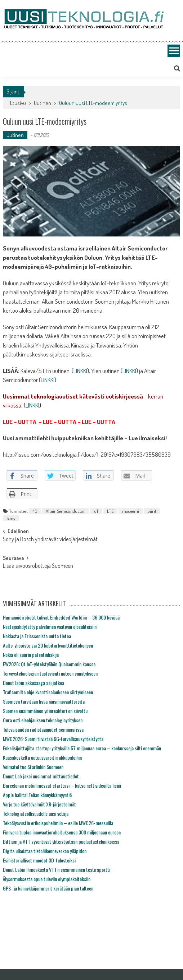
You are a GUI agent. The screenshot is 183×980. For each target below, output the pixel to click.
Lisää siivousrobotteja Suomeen (38, 566)
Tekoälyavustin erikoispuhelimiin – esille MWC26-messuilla (58, 823)
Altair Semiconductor (65, 511)
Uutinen (43, 103)
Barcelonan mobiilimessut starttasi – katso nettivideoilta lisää (62, 785)
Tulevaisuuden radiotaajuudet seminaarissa (43, 729)
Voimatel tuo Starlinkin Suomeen (33, 767)
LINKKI (80, 371)
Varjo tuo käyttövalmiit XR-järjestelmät (39, 804)
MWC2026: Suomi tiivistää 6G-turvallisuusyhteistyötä (53, 739)
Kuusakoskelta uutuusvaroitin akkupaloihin (42, 757)
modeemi (131, 511)
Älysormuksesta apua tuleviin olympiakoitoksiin (47, 879)
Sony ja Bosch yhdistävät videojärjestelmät (50, 540)
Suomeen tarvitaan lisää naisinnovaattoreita (44, 701)
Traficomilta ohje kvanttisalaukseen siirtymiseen (48, 692)
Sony (11, 518)
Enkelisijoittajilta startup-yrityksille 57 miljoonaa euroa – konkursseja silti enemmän (82, 748)
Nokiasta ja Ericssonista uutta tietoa (37, 636)
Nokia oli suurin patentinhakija (31, 655)
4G (35, 511)
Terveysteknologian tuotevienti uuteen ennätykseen (50, 673)
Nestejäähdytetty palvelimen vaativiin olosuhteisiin (50, 627)
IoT (96, 511)
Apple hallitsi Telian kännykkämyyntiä (37, 795)
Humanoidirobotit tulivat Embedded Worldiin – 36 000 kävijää (61, 617)
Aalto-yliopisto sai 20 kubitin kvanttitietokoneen (48, 645)
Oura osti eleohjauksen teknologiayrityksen (43, 720)
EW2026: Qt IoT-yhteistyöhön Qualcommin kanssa (49, 664)
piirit (152, 511)
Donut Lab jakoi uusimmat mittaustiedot (41, 776)
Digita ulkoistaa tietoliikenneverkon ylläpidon (45, 851)
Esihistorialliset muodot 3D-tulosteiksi (39, 860)
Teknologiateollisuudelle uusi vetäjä (36, 813)
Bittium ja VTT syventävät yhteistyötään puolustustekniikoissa (61, 841)
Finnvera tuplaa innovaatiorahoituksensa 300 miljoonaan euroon (62, 832)
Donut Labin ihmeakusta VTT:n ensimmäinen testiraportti (57, 869)
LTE (110, 511)
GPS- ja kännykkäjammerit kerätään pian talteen (48, 888)
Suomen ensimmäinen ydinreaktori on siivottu (45, 711)
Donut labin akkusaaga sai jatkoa (34, 683)
